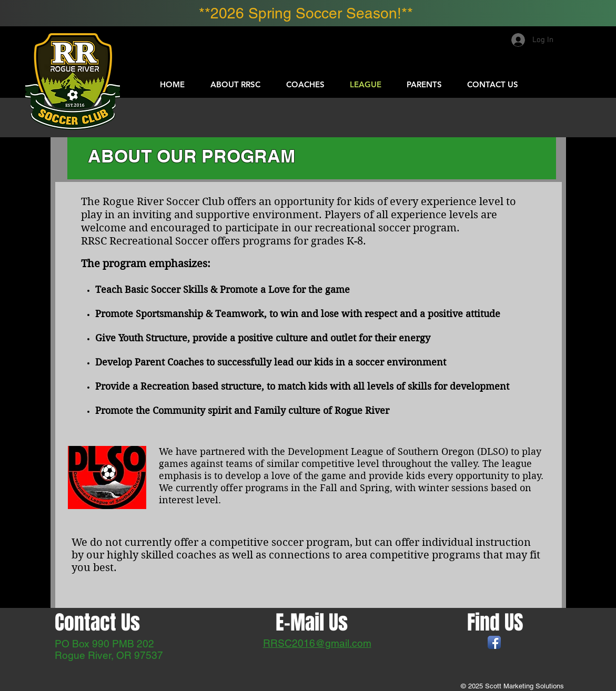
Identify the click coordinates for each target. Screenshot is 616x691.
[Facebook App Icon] (494, 642)
